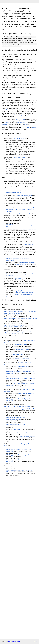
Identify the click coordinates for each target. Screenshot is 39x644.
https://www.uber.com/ (20, 278)
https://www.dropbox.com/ (23, 214)
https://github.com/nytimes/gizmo (27, 262)
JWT (11, 126)
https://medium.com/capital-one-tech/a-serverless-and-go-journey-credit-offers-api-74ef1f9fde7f (21, 210)
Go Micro (27, 128)
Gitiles (10, 642)
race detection (10, 115)
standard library (6, 110)
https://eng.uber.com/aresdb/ (22, 291)
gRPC (27, 123)
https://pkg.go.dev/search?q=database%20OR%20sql (17, 406)
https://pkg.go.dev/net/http (22, 367)
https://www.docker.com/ (19, 138)
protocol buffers (21, 123)
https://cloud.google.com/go (22, 180)
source (36, 642)
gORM (25, 124)
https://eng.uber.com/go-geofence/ (25, 293)
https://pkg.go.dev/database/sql (26, 409)
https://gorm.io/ (18, 429)
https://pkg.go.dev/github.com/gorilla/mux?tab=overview (21, 378)
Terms (18, 642)
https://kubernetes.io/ (20, 157)
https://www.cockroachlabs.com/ (27, 436)
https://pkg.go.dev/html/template (27, 394)
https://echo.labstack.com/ (20, 344)
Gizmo (34, 128)
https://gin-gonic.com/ (18, 355)
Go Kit (23, 128)
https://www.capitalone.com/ (25, 195)
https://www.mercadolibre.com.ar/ (28, 229)
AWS (20, 119)
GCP (17, 119)
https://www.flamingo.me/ (22, 350)
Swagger (8, 123)
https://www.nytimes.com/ (29, 244)
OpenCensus (5, 124)
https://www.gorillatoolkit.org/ (22, 358)
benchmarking (18, 115)
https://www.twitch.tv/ (20, 265)
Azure (23, 119)
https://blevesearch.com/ (20, 433)
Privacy (14, 642)
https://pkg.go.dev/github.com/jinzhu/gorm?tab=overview (21, 455)
